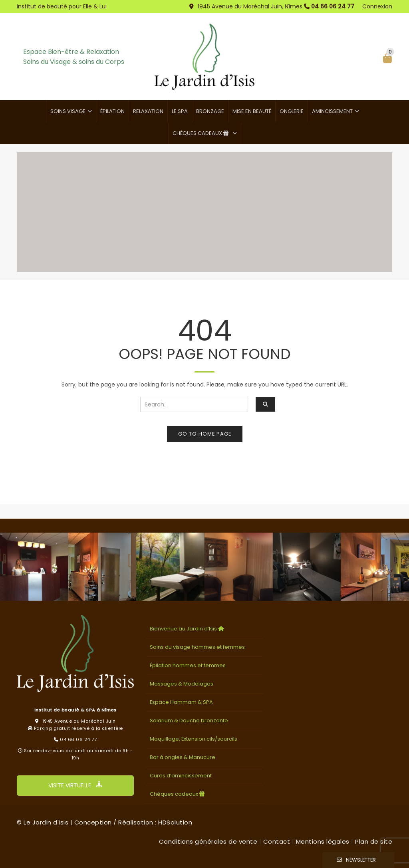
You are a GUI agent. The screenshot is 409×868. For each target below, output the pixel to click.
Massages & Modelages (182, 684)
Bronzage (210, 111)
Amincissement (332, 111)
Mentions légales (323, 841)
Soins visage (68, 111)
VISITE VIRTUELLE (75, 785)
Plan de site (374, 841)
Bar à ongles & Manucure (183, 757)
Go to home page (205, 434)
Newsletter (361, 860)
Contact (277, 841)
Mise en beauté (252, 111)
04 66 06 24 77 (333, 6)
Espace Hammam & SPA (181, 702)
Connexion (377, 6)
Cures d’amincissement (181, 776)
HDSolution (175, 822)
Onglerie (292, 111)
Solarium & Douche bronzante (189, 720)
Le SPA (180, 111)
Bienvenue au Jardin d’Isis (188, 629)
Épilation (112, 111)
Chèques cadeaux (202, 133)
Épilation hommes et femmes (188, 665)
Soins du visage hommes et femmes (197, 647)
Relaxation (148, 111)
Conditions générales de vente (208, 841)
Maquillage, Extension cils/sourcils (194, 739)
